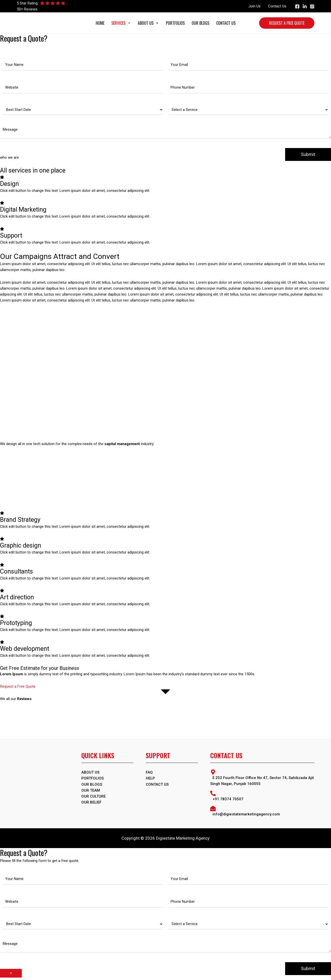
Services (121, 23)
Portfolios (175, 23)
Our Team (91, 792)
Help (150, 780)
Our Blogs (200, 23)
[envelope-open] (262, 812)
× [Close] (11, 976)
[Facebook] (297, 6)
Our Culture (93, 798)
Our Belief (91, 804)
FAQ (149, 774)
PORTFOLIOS (92, 780)
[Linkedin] (305, 6)
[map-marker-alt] (262, 779)
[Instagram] (312, 6)
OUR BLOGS (92, 786)
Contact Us (277, 6)
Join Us (255, 6)
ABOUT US (90, 774)
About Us (148, 23)
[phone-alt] (262, 797)
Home (100, 23)
